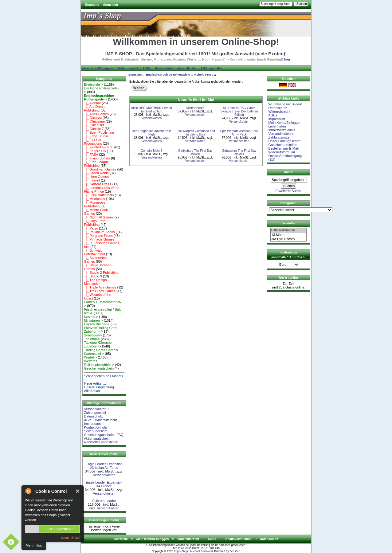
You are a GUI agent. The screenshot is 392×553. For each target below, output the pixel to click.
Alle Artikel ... (94, 391)
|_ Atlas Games (96, 114)
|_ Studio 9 (93, 276)
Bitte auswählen (288, 230)
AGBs (147, 68)
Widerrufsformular (282, 152)
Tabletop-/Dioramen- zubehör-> (99, 344)
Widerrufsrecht (128, 68)
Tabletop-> (92, 339)
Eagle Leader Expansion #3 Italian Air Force (104, 466)
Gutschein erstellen (283, 145)
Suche (288, 172)
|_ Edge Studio (96, 136)
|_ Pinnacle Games (99, 239)
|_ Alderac (92, 103)
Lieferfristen (277, 126)
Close (78, 491)
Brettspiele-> (93, 84)
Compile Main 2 (152, 151)
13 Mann (288, 235)
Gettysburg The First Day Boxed (195, 152)
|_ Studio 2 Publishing (101, 273)
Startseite (92, 5)
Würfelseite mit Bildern (285, 104)
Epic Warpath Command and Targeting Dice (195, 133)
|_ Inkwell (92, 180)
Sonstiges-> (93, 335)
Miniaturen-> (93, 320)
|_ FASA (91, 155)
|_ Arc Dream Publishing (95, 108)
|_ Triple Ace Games (100, 287)
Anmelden (110, 5)
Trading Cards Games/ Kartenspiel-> (101, 352)
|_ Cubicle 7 (94, 129)
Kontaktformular (96, 427)
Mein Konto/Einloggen (98, 68)
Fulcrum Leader (104, 501)
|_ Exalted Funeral (98, 147)
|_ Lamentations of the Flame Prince (102, 190)
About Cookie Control (28, 491)
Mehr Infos (34, 545)
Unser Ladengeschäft (284, 141)
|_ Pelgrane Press (98, 236)
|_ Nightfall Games (99, 217)
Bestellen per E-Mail (283, 148)
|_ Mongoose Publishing (95, 204)
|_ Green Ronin (96, 173)
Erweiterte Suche (288, 191)
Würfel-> (90, 357)
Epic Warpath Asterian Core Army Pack (239, 133)
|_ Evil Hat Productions (93, 142)
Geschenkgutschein (99, 368)
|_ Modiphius (94, 199)
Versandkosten (104, 475)
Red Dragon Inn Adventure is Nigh (151, 133)
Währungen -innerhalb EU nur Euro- (288, 255)
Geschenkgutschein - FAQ (104, 435)
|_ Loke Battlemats (99, 195)
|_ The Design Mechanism (95, 282)
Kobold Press (204, 75)
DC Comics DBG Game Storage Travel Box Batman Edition (239, 111)
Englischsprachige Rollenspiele (168, 75)
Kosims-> (91, 317)
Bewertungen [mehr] (104, 520)
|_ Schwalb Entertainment (94, 252)
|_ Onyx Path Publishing (95, 223)
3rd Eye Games (288, 239)
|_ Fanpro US (95, 151)
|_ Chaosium (94, 121)
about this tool (71, 538)
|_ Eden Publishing (99, 132)
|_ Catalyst (93, 118)
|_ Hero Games (96, 177)
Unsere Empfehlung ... (101, 387)
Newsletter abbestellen (101, 442)
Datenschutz (163, 68)
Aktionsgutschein (97, 438)
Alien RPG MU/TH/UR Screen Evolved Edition (152, 110)
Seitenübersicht (96, 431)
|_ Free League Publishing (96, 164)
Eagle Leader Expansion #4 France (104, 484)
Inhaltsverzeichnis (282, 130)
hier (287, 59)
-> (99, 97)
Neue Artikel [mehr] (104, 454)
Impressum (92, 424)
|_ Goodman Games (100, 169)
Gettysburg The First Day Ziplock (239, 152)
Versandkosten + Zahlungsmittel (199, 68)
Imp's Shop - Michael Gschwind (193, 551)
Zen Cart (235, 551)
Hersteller (288, 223)
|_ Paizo (91, 228)
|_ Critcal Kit (94, 125)
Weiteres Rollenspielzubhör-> (99, 363)
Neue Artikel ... (95, 383)
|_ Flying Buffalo (97, 158)
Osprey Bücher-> (97, 324)
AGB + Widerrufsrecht (100, 420)
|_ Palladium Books (99, 232)
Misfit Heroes (195, 108)
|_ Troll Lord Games (100, 291)
